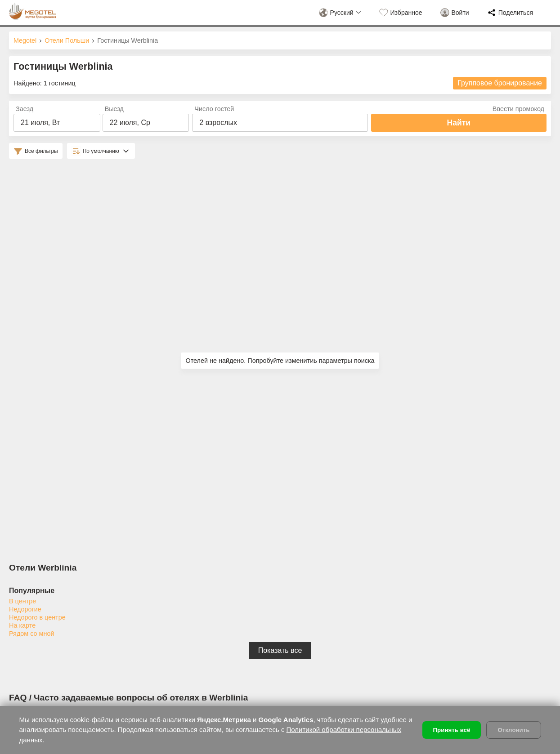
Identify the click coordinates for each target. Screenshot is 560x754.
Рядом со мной (31, 634)
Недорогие (25, 609)
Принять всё (452, 730)
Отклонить (513, 730)
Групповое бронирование (500, 83)
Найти (459, 123)
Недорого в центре (37, 617)
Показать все (280, 650)
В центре (22, 601)
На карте (22, 625)
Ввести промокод (518, 109)
